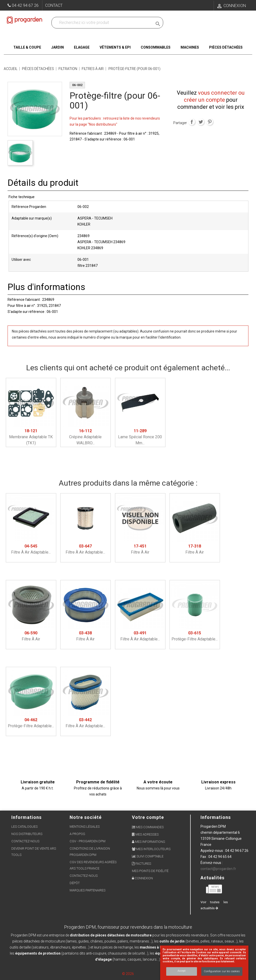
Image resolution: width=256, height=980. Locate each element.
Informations (216, 817)
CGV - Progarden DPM (88, 841)
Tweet (201, 122)
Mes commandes (148, 827)
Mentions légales (85, 827)
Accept (182, 971)
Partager (192, 122)
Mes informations (148, 842)
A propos (77, 834)
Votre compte (148, 817)
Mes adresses (145, 834)
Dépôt (75, 883)
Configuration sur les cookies (222, 971)
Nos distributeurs (27, 834)
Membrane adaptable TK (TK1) (31, 437)
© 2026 (128, 974)
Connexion (142, 878)
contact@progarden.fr (218, 869)
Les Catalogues (24, 827)
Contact (54, 5)
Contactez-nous (25, 841)
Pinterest (210, 122)
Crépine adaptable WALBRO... (85, 437)
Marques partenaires (88, 890)
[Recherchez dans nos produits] (103, 23)
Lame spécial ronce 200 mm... (140, 437)
